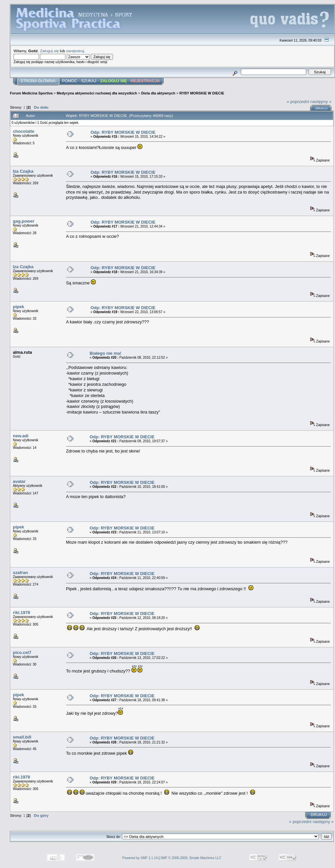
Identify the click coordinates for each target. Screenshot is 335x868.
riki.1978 (21, 613)
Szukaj (89, 81)
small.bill (22, 737)
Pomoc (70, 81)
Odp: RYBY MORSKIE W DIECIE (123, 132)
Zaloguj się (49, 51)
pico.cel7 (22, 652)
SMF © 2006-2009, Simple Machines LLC (191, 858)
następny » (321, 102)
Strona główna (38, 81)
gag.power (24, 221)
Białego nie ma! (105, 353)
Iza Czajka (23, 171)
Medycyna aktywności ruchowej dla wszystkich (97, 93)
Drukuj (322, 108)
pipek (19, 307)
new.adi (21, 436)
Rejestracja (145, 81)
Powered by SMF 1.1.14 (140, 858)
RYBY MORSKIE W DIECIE (202, 93)
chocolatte (24, 131)
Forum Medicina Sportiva (31, 93)
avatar (19, 481)
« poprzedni (298, 102)
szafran (20, 573)
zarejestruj (75, 51)
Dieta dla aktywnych (158, 93)
